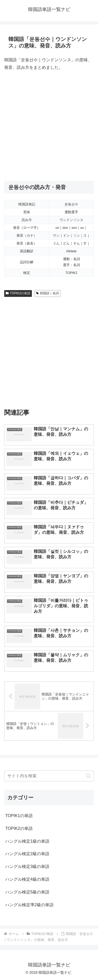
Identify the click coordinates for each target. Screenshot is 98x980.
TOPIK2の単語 (18, 293)
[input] (49, 776)
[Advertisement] (49, 126)
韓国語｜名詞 (47, 293)
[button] (88, 776)
